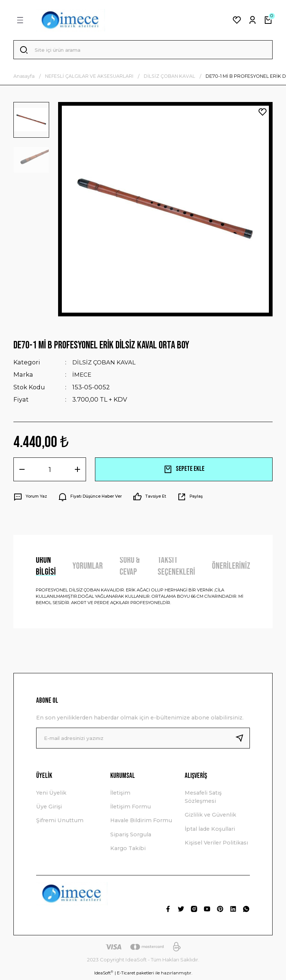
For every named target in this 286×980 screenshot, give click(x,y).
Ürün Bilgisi (46, 568)
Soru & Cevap (130, 568)
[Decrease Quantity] (22, 471)
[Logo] (70, 20)
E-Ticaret (126, 975)
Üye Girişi (49, 808)
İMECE (82, 376)
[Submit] (242, 740)
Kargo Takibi (128, 850)
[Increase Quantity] (77, 471)
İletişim (120, 794)
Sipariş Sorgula (131, 836)
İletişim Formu (131, 808)
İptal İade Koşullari (210, 831)
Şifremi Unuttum (60, 822)
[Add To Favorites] (263, 114)
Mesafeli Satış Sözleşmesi (203, 798)
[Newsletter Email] (143, 740)
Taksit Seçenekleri (176, 568)
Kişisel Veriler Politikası (216, 845)
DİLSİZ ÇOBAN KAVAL (105, 364)
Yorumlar (88, 567)
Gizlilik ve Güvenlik (210, 817)
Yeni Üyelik (51, 794)
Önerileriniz (231, 567)
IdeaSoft (104, 975)
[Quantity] (50, 471)
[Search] (143, 51)
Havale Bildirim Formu (141, 822)
